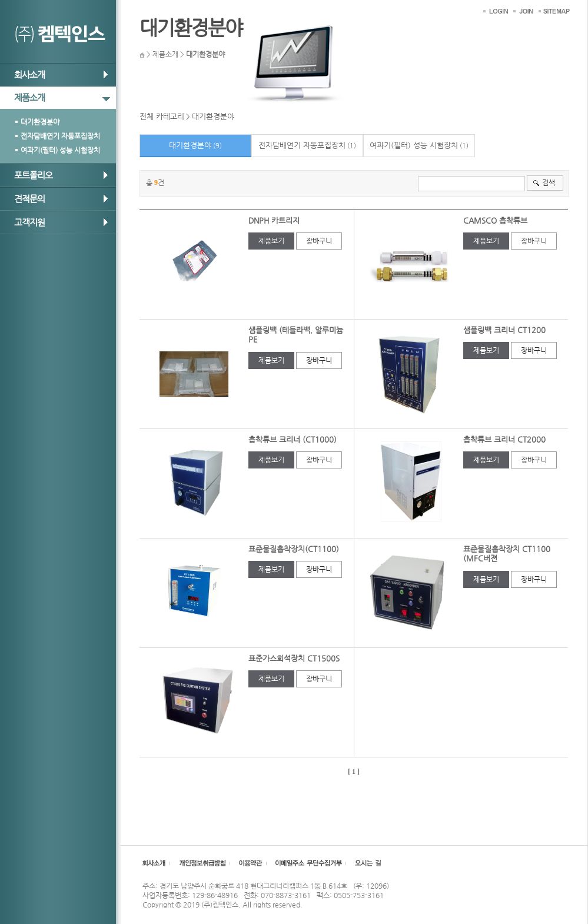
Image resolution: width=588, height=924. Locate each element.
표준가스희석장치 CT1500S (294, 658)
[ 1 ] (354, 772)
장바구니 (319, 241)
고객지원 (29, 222)
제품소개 (29, 97)
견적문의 (29, 199)
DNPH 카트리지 (274, 220)
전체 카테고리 (162, 116)
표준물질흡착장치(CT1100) (294, 549)
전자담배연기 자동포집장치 (60, 136)
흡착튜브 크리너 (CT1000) (293, 439)
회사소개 (29, 74)
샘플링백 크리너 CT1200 (504, 330)
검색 (549, 182)
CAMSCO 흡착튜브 (495, 220)
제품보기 (271, 241)
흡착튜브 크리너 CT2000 (504, 439)
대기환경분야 (40, 122)
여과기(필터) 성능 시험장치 (60, 150)
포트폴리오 (33, 175)
